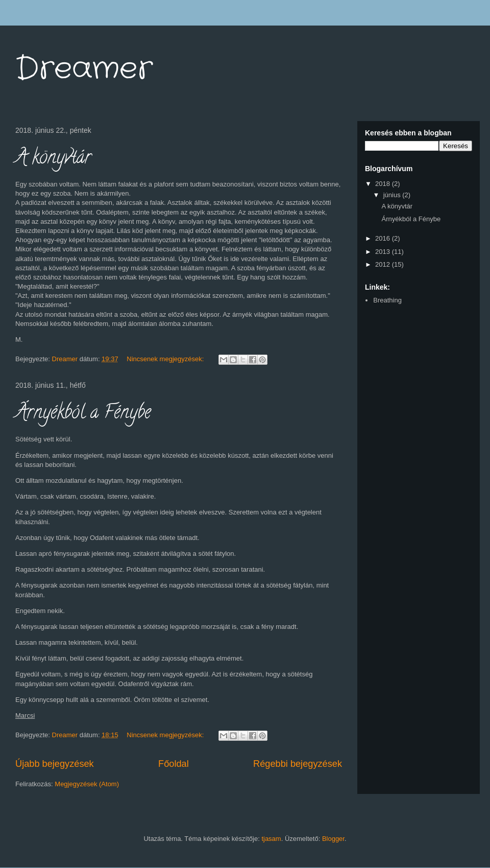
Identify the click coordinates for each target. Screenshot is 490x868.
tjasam (271, 839)
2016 (384, 238)
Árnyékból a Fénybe (83, 414)
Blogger (333, 839)
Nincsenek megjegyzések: (166, 359)
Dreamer (84, 69)
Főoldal (174, 764)
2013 (384, 252)
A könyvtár (53, 159)
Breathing (387, 300)
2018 (384, 184)
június (393, 195)
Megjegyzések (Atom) (87, 784)
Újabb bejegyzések (55, 764)
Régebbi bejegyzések (298, 764)
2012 (384, 264)
